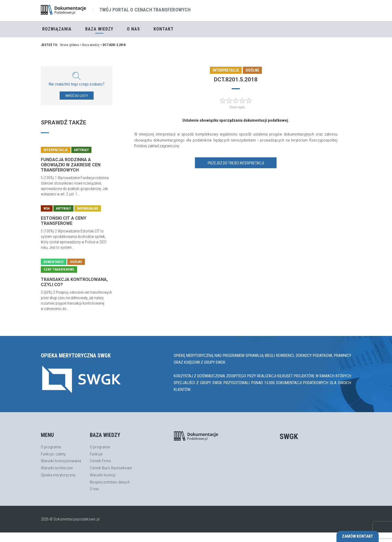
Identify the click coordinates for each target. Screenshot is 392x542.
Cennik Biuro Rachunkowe (111, 468)
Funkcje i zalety (53, 454)
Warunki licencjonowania (61, 461)
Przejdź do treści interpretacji (236, 163)
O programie (51, 447)
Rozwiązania (57, 29)
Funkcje (96, 454)
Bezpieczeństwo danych (110, 482)
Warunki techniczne (57, 468)
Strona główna (69, 45)
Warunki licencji (103, 475)
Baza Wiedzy (99, 29)
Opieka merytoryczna (58, 475)
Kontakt (164, 29)
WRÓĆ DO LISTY (77, 96)
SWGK (289, 437)
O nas (133, 29)
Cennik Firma (100, 461)
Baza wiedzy (91, 45)
